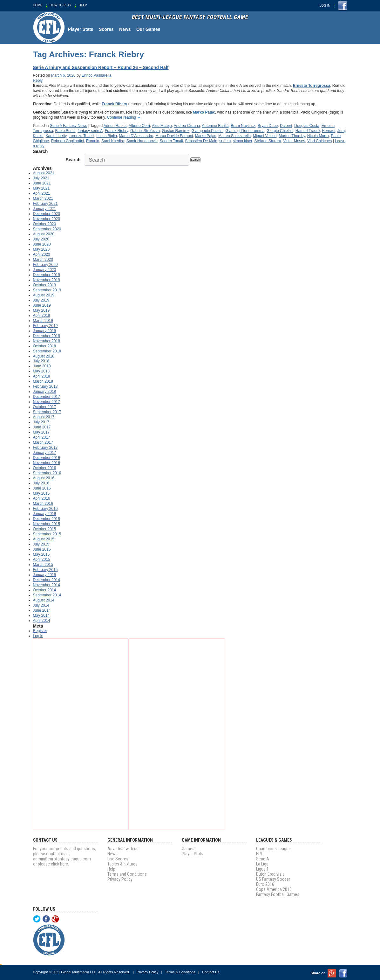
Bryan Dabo (268, 126)
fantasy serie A (90, 131)
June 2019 (42, 305)
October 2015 (45, 529)
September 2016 (47, 473)
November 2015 (47, 524)
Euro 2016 (265, 884)
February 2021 (45, 204)
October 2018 (45, 346)
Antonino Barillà (215, 126)
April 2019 (42, 316)
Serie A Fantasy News (68, 126)
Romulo (93, 141)
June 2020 (42, 244)
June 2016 (42, 488)
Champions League (273, 849)
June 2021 (42, 183)
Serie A (263, 859)
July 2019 (41, 300)
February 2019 (45, 326)
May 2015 (41, 554)
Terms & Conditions (180, 972)
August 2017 (44, 417)
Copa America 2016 (274, 889)
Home (38, 5)
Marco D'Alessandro (136, 136)
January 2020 (45, 270)
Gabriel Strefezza (145, 131)
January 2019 (45, 331)
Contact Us (211, 972)
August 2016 (44, 478)
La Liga (262, 864)
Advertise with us (123, 849)
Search (73, 160)
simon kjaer (243, 141)
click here (59, 864)
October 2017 (45, 407)
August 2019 (44, 295)
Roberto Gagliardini (68, 141)
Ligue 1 (262, 869)
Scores (106, 29)
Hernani (329, 131)
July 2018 (41, 361)
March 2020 (43, 260)
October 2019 (45, 285)
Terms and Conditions (127, 874)
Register (40, 631)
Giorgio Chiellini (280, 131)
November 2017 (47, 402)
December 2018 (47, 336)
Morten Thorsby (292, 136)
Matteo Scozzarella (234, 136)
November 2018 (47, 341)
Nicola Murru (318, 136)
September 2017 (47, 412)
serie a (225, 141)
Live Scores (118, 859)
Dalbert (286, 126)
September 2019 (47, 290)
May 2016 (41, 493)
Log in (38, 636)
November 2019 (47, 280)
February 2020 (45, 265)
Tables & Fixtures (122, 864)
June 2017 (42, 427)
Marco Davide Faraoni (174, 136)
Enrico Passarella (96, 75)
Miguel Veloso (265, 136)
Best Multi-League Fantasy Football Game (190, 17)
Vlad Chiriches (319, 141)
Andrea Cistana (187, 126)
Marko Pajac (206, 136)
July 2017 (41, 422)
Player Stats (81, 29)
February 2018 (45, 386)
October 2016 (45, 468)
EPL (259, 854)
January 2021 (45, 209)
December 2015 (47, 519)
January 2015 (45, 575)
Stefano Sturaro (268, 141)
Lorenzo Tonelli (81, 136)
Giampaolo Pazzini (207, 131)
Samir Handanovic (142, 141)
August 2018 (44, 356)
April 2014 (42, 621)
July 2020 (41, 239)
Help (83, 5)
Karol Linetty (56, 136)
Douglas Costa (307, 126)
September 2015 (47, 534)
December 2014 (47, 580)
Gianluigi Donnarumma (245, 131)
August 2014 (44, 600)
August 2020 (44, 234)
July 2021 (41, 178)
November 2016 (47, 463)
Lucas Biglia (107, 136)
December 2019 (47, 275)
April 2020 (42, 254)
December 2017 (47, 397)
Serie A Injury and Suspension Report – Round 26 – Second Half (101, 67)
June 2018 (42, 366)
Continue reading (124, 117)
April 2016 (42, 498)
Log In (325, 6)
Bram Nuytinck (243, 126)
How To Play (60, 5)
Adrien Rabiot (115, 126)
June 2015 (42, 549)
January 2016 (45, 514)
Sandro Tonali (171, 141)
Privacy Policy (120, 879)
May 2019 (41, 310)
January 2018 (45, 392)
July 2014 (41, 605)
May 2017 (41, 432)
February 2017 (45, 448)
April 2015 (42, 560)
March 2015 (43, 565)
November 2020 (47, 219)
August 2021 (44, 173)
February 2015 (45, 570)
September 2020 (47, 229)
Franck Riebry (117, 131)
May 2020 (41, 249)
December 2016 (47, 458)
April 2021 (42, 193)
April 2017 (42, 437)
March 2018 (43, 381)
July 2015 (41, 544)
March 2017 (43, 442)
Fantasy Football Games (278, 894)
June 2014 (42, 610)
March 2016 (43, 504)
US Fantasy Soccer (273, 879)
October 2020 (45, 224)
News (125, 29)
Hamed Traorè (308, 131)
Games (188, 849)
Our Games (148, 29)
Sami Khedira (113, 141)
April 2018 (42, 376)
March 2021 (43, 198)
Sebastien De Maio (201, 141)
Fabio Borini (65, 131)
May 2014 (41, 615)
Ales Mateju (162, 126)
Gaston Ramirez (176, 131)
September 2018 (47, 351)
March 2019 (43, 321)
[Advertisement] (81, 734)
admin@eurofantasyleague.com (62, 859)
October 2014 (45, 590)
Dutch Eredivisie (270, 874)
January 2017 (45, 453)
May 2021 (41, 188)
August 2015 (44, 539)
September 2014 (47, 595)
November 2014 (47, 585)
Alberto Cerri (139, 126)
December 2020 (47, 214)
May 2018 (41, 371)
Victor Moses (294, 141)
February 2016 (45, 509)
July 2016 (41, 483)
